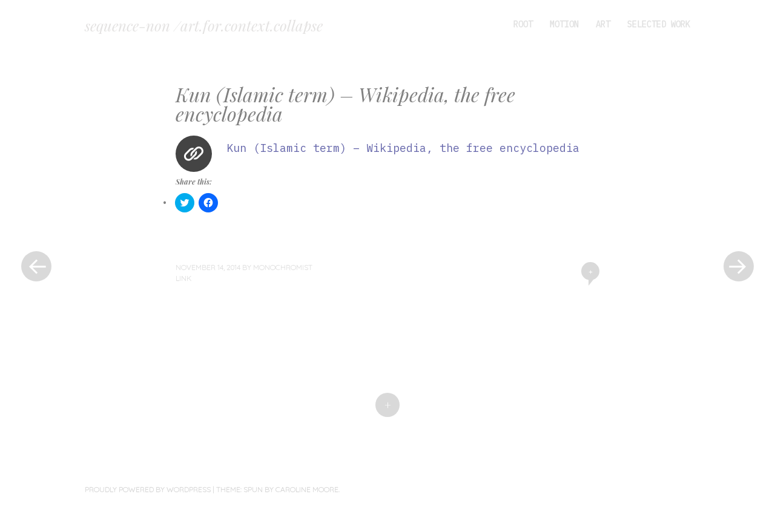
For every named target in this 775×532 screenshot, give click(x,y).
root (523, 24)
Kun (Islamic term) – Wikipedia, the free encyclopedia (403, 148)
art (603, 24)
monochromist (283, 267)
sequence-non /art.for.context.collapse (204, 25)
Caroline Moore (307, 489)
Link (183, 278)
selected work (659, 24)
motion (564, 24)
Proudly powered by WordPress (148, 489)
